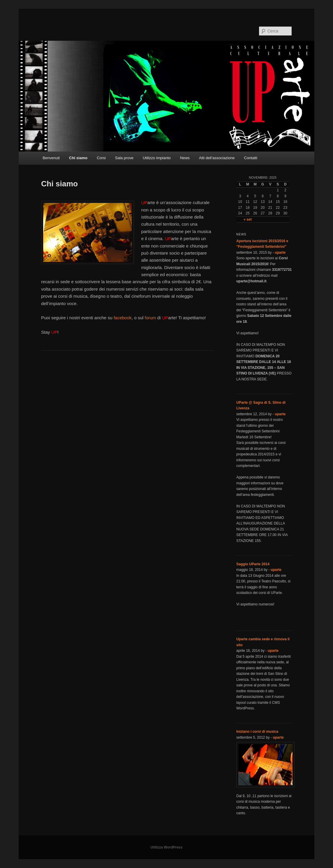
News (185, 158)
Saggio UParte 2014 (253, 564)
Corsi (101, 158)
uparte (280, 253)
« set (248, 219)
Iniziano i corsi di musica (257, 732)
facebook (123, 318)
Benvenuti (51, 158)
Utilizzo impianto (157, 158)
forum (150, 318)
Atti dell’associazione (217, 158)
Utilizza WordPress (166, 847)
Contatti (251, 158)
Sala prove (124, 158)
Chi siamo (78, 158)
